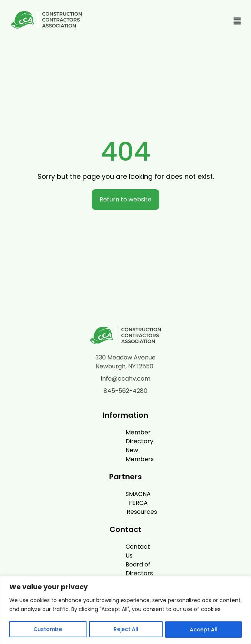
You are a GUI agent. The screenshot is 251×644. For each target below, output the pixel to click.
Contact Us (122, 529)
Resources (125, 494)
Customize (48, 630)
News (122, 547)
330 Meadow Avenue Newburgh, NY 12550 (125, 362)
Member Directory (122, 432)
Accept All (204, 630)
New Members (125, 441)
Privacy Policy (125, 556)
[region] (125, 610)
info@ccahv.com (126, 379)
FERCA (122, 485)
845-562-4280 (125, 391)
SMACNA (122, 476)
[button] (237, 21)
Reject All (126, 630)
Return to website (125, 199)
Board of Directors (122, 538)
